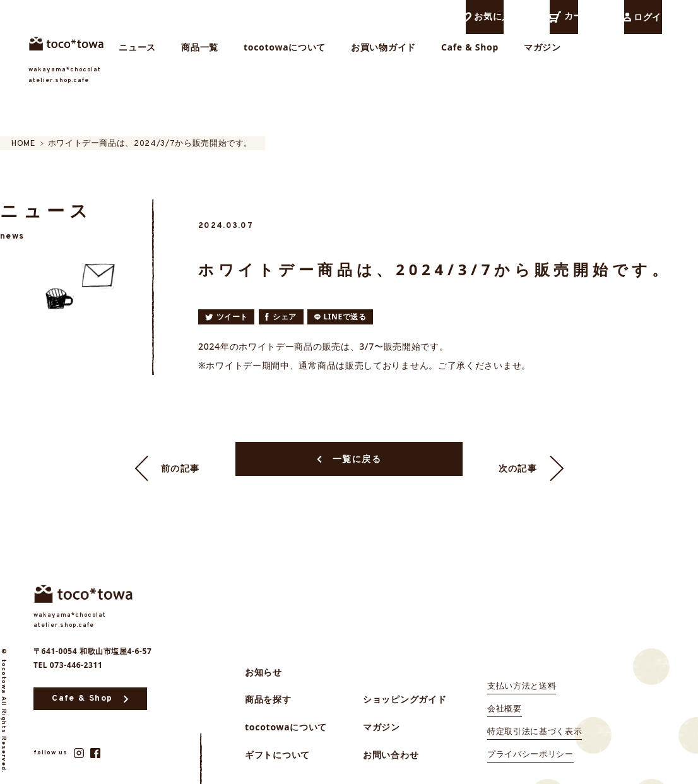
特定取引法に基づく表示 (535, 718)
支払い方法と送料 (522, 673)
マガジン (623, 53)
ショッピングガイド (405, 686)
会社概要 (505, 696)
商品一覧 (280, 53)
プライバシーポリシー (530, 741)
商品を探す (268, 686)
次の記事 (531, 453)
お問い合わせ (391, 742)
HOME (12, 144)
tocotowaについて (365, 53)
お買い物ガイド (464, 53)
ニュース (217, 53)
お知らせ (263, 660)
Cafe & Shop (550, 53)
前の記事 (167, 453)
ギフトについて (277, 742)
